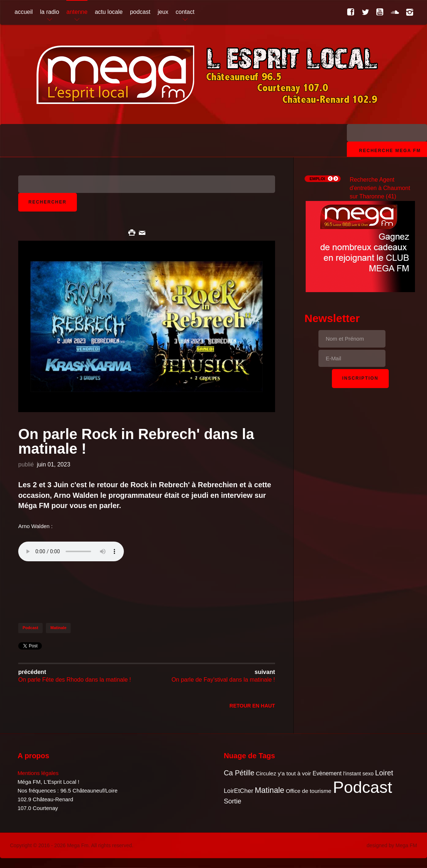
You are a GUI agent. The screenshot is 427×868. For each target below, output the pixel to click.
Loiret (384, 773)
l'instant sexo (359, 774)
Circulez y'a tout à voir (283, 773)
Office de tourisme (308, 791)
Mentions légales (38, 773)
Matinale (58, 628)
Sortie (232, 801)
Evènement (327, 773)
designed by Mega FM (392, 845)
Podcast (30, 628)
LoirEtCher (238, 791)
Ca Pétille (239, 773)
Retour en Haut (252, 706)
